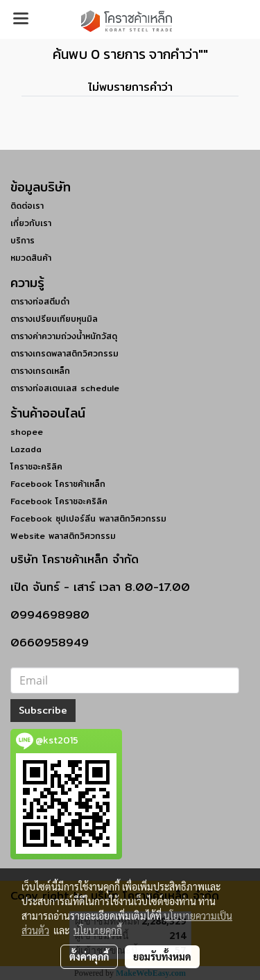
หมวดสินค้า (31, 258)
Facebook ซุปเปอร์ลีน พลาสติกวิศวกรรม (88, 518)
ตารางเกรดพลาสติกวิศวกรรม (64, 353)
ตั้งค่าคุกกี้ (89, 956)
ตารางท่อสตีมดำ (40, 301)
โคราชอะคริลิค (36, 466)
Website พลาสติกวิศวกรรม (63, 536)
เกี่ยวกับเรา (31, 223)
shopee (27, 432)
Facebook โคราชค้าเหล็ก (58, 484)
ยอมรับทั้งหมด (162, 956)
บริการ (23, 240)
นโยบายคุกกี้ (98, 930)
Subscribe (43, 710)
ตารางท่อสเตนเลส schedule (65, 388)
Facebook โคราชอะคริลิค (59, 501)
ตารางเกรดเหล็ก (40, 371)
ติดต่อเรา (27, 206)
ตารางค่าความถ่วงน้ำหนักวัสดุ (64, 336)
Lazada (26, 449)
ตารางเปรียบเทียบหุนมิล (54, 319)
